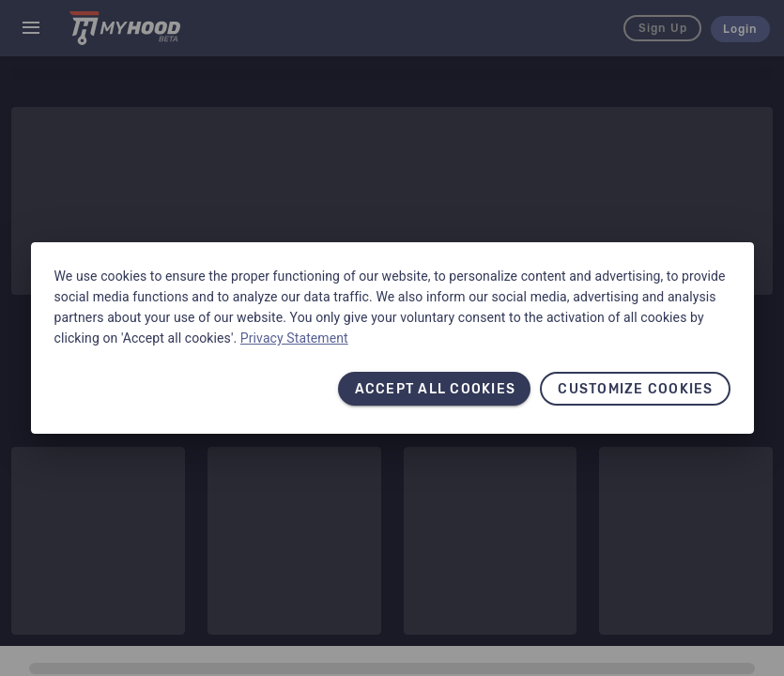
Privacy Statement (294, 338)
